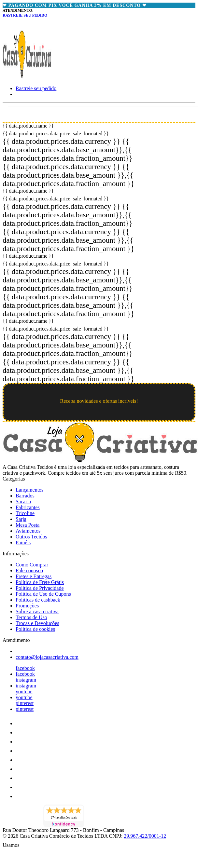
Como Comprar (32, 565)
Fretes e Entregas (34, 576)
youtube (24, 692)
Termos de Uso (31, 617)
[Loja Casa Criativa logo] (27, 77)
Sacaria (23, 502)
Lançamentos (29, 490)
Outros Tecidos (31, 537)
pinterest (25, 703)
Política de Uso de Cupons (43, 594)
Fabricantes (28, 507)
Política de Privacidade (40, 588)
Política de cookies (35, 629)
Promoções (27, 606)
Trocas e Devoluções (37, 623)
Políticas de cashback (38, 600)
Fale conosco (29, 570)
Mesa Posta (28, 525)
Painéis (23, 542)
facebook (25, 668)
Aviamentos (28, 531)
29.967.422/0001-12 (145, 836)
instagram (26, 680)
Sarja (21, 519)
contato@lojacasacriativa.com (47, 657)
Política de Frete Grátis (40, 582)
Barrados (25, 496)
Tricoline (25, 513)
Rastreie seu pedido (25, 15)
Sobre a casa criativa (37, 611)
